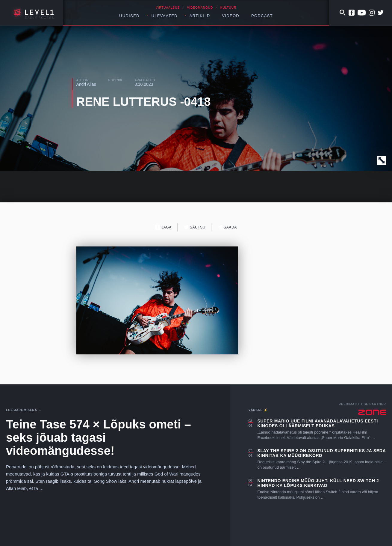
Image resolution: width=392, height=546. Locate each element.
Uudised (129, 16)
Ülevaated (165, 16)
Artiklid (200, 16)
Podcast (262, 16)
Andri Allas (86, 84)
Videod (231, 16)
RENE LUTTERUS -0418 (144, 102)
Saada (227, 227)
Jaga (163, 227)
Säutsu (195, 227)
